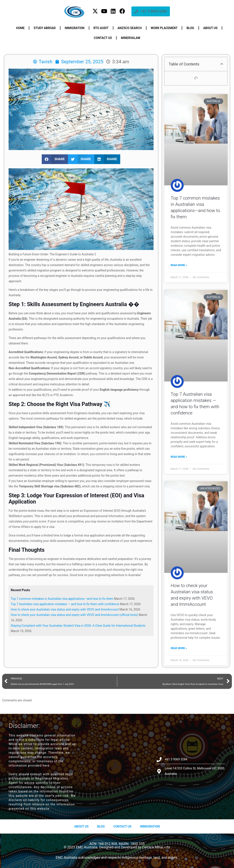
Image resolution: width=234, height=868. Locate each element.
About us (210, 28)
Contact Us (122, 826)
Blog (190, 28)
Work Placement (164, 28)
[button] (55, 159)
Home (20, 28)
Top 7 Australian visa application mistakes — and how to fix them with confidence (65, 604)
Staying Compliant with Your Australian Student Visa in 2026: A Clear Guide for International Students (78, 626)
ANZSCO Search (130, 28)
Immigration (75, 28)
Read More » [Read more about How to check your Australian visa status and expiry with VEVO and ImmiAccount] (179, 648)
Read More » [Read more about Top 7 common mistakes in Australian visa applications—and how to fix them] (179, 265)
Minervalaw (131, 38)
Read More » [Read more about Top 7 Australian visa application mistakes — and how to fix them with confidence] (179, 457)
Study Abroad (45, 28)
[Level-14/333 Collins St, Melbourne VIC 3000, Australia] (117, 767)
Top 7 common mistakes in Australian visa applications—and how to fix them (62, 599)
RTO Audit (101, 28)
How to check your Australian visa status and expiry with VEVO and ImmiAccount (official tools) (74, 615)
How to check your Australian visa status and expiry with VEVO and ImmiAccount (65, 609)
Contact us (103, 38)
